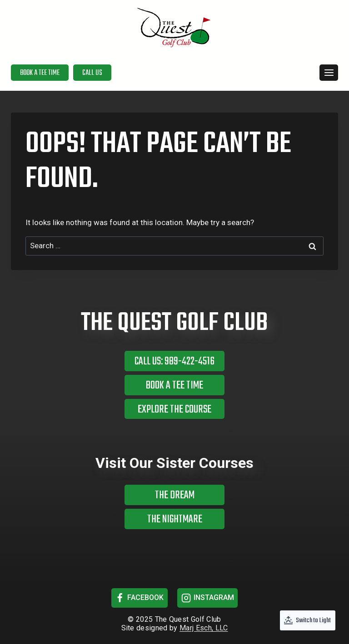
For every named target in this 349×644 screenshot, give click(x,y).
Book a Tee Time (40, 73)
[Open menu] (329, 72)
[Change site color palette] (308, 620)
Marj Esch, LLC (204, 628)
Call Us (92, 73)
